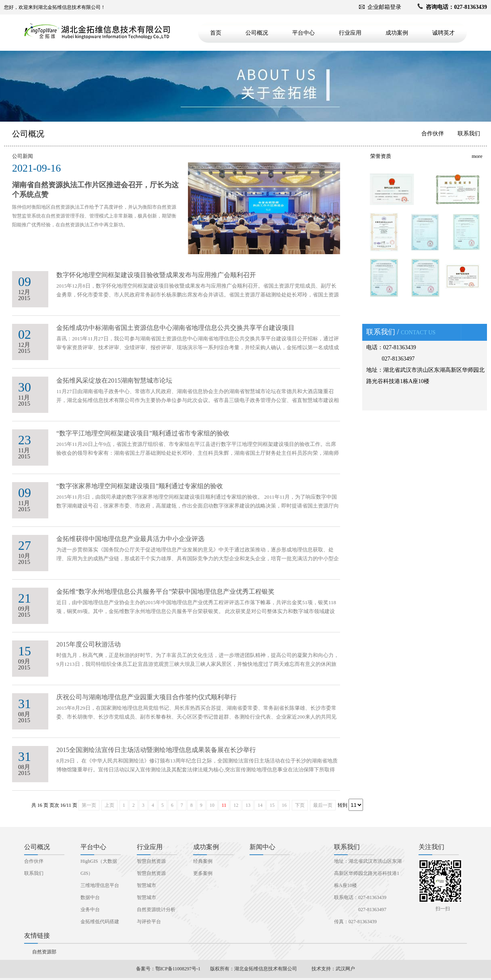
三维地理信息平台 (100, 885)
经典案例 (203, 861)
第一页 (89, 805)
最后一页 (323, 805)
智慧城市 (146, 885)
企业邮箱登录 (384, 7)
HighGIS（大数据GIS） (99, 867)
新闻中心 (262, 847)
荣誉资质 (381, 156)
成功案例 (397, 33)
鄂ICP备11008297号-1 (178, 969)
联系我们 (469, 134)
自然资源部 (44, 952)
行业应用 (350, 33)
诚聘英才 (444, 33)
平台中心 (303, 33)
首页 (216, 33)
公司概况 (257, 33)
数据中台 (90, 897)
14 (260, 805)
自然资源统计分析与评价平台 (156, 916)
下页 (300, 805)
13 (248, 805)
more (477, 156)
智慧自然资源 (151, 861)
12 (236, 805)
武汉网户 (345, 969)
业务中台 (90, 910)
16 (284, 805)
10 (212, 805)
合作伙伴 (433, 134)
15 (272, 805)
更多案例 (203, 873)
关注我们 (431, 847)
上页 (109, 805)
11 (224, 805)
